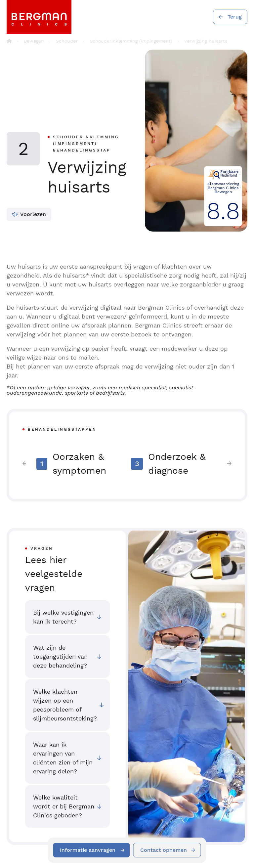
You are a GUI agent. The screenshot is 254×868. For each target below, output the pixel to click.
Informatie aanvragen (88, 850)
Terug (235, 17)
